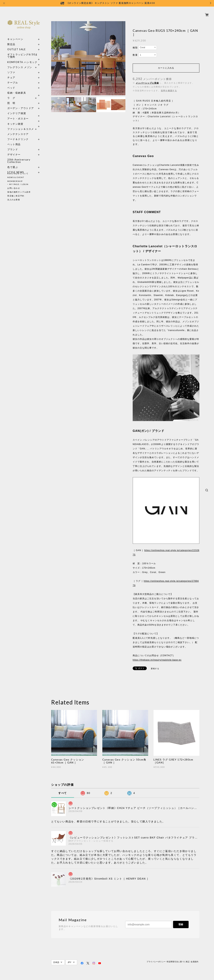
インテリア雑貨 (24, 109)
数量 (135, 55)
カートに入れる (166, 68)
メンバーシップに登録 (147, 83)
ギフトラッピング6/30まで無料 (23, 51)
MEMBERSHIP (15, 181)
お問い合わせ (14, 188)
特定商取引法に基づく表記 (178, 962)
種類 (135, 48)
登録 (181, 924)
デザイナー (14, 150)
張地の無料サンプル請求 (19, 192)
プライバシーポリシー (156, 962)
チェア (13, 73)
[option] (88, 58)
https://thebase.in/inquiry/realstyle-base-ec (157, 660)
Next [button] (122, 58)
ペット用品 (14, 140)
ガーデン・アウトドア (21, 104)
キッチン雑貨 (24, 120)
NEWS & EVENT (16, 177)
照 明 (11, 99)
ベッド (11, 84)
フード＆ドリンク (18, 135)
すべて (63, 793)
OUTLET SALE (17, 45)
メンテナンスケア (18, 130)
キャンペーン (15, 35)
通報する (155, 669)
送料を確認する (169, 91)
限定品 (11, 40)
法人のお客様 (14, 200)
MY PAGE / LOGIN (19, 184)
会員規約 (194, 962)
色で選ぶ (13, 163)
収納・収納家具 (24, 89)
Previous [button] (55, 58)
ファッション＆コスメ (21, 125)
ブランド (13, 145)
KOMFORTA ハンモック (22, 58)
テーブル (13, 78)
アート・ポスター (24, 114)
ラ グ (11, 94)
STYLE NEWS (16, 168)
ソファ (18, 68)
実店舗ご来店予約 (16, 196)
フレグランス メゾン (20, 63)
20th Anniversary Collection (19, 157)
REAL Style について (18, 173)
